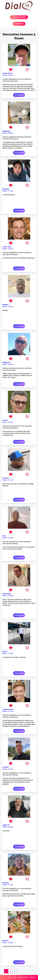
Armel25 (6, 478)
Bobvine (5, 305)
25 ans (11, 307)
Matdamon (6, 131)
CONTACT (33, 977)
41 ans (11, 191)
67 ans (11, 422)
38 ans (11, 596)
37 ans (11, 653)
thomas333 (7, 594)
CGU (14, 977)
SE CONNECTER (19, 24)
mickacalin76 (7, 73)
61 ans (11, 538)
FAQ (10, 977)
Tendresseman (8, 709)
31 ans (11, 711)
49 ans (11, 75)
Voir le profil (19, 95)
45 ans (11, 249)
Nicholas (6, 883)
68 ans (11, 133)
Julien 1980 (7, 247)
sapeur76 (6, 825)
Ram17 (5, 652)
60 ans (11, 364)
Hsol (4, 536)
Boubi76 (6, 941)
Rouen (5, 75)
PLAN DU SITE (23, 977)
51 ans (11, 885)
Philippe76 (6, 362)
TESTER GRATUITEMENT (19, 17)
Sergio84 (6, 189)
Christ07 (6, 767)
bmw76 (5, 420)
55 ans (11, 943)
